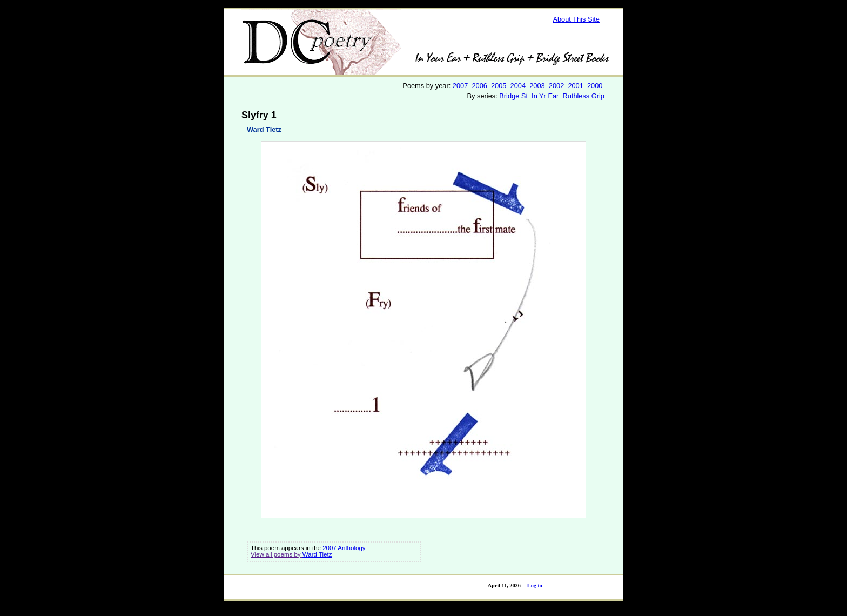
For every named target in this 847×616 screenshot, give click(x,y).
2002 (556, 86)
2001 (575, 86)
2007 (460, 86)
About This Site (576, 19)
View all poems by (277, 554)
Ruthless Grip (583, 96)
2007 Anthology (344, 548)
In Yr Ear (545, 96)
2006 (479, 86)
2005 (499, 86)
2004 (518, 86)
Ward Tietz (264, 129)
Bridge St (513, 96)
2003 (537, 86)
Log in (535, 585)
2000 (595, 86)
